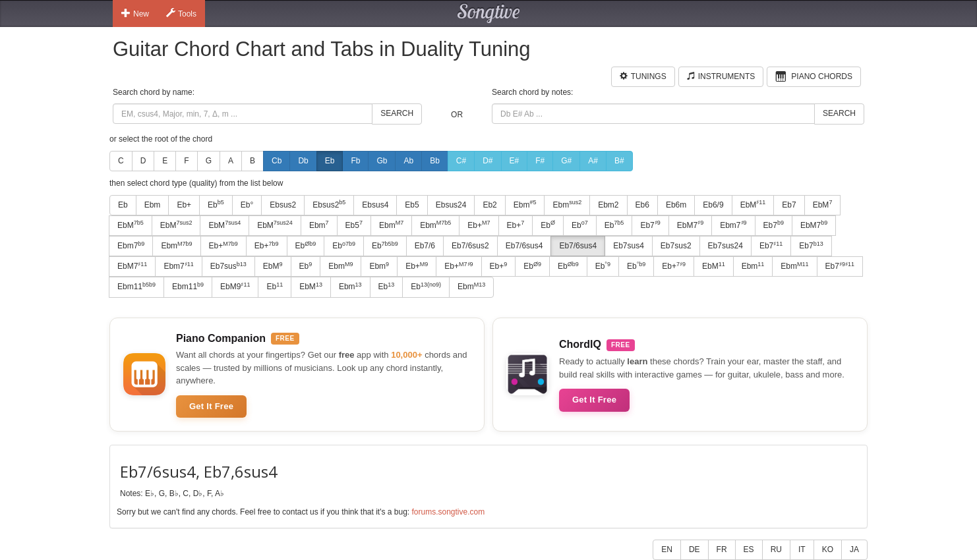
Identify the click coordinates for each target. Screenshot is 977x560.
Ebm (153, 205)
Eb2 (489, 205)
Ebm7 (733, 225)
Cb (277, 161)
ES (749, 549)
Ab (408, 161)
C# (461, 161)
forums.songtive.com (448, 512)
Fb (355, 161)
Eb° (247, 205)
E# (515, 161)
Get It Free (211, 406)
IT (802, 549)
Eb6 (642, 205)
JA (854, 549)
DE (695, 549)
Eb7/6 (425, 246)
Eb (330, 161)
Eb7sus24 (725, 246)
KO (828, 549)
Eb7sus (228, 266)
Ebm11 (136, 287)
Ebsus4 (375, 205)
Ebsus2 (283, 205)
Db (303, 161)
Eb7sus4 (629, 246)
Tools (181, 13)
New (135, 13)
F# (540, 161)
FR (722, 549)
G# (566, 161)
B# (619, 161)
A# (593, 161)
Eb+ (184, 205)
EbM (753, 204)
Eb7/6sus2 (470, 246)
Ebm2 (608, 205)
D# (488, 161)
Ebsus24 (451, 205)
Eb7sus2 (676, 246)
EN (667, 549)
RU (776, 549)
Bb (435, 161)
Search (397, 113)
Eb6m (676, 205)
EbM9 (235, 287)
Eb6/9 (713, 205)
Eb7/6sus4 (524, 246)
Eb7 (789, 205)
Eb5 (412, 205)
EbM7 (690, 225)
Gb (382, 161)
